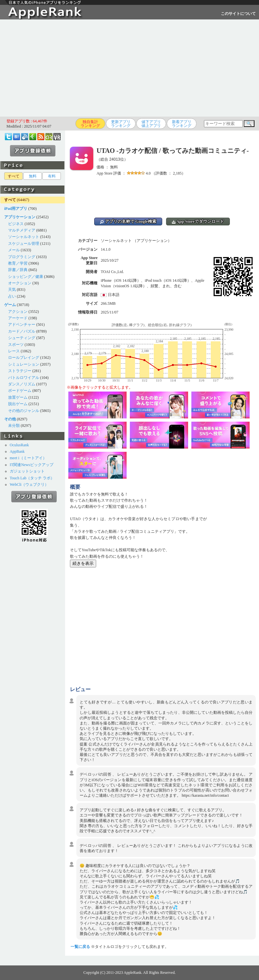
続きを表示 (83, 563)
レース (14, 351)
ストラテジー (20, 371)
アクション (18, 312)
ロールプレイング (24, 358)
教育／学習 (18, 263)
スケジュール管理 (24, 244)
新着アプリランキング (182, 124)
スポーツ (16, 345)
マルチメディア (22, 230)
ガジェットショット (27, 471)
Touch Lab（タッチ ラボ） (32, 478)
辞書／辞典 (18, 270)
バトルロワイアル (24, 378)
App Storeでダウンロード (198, 221)
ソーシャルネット (24, 237)
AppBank (17, 451)
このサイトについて (238, 14)
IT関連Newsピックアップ (32, 465)
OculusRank (19, 445)
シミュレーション (24, 364)
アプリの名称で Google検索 (128, 221)
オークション (20, 283)
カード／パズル (22, 331)
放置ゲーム (18, 397)
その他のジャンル (24, 411)
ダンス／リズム (22, 384)
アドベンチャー (22, 325)
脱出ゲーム (18, 404)
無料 (33, 176)
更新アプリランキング (121, 124)
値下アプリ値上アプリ (151, 124)
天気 (12, 290)
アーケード (18, 318)
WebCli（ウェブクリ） (29, 484)
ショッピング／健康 (26, 277)
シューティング (22, 338)
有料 (52, 176)
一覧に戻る (80, 947)
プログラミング (22, 257)
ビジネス (16, 224)
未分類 (14, 426)
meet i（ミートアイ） (28, 458)
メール (14, 250)
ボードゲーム (20, 391)
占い (12, 296)
